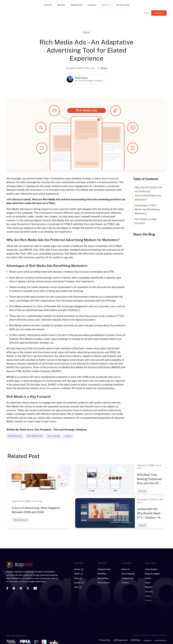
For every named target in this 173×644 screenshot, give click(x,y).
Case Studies (151, 569)
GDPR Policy (136, 639)
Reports (148, 586)
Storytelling (54, 436)
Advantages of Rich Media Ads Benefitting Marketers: (149, 205)
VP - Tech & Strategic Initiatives (89, 81)
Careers (125, 582)
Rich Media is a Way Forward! (145, 217)
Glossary (149, 591)
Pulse (78, 578)
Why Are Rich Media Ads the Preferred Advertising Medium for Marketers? (149, 192)
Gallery (148, 595)
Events (148, 578)
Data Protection (161, 639)
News (147, 582)
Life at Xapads (128, 573)
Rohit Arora (81, 78)
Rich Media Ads (35, 436)
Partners (147, 13)
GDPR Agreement (121, 639)
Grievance (148, 639)
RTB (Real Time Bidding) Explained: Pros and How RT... (149, 479)
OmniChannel (15, 436)
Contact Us (159, 13)
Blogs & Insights (152, 573)
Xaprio (68, 436)
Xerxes (79, 569)
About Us (125, 569)
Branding (102, 573)
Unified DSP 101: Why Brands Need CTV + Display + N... (150, 513)
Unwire (79, 582)
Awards (148, 599)
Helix (78, 586)
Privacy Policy (106, 639)
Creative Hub (127, 578)
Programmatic (104, 569)
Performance (103, 582)
